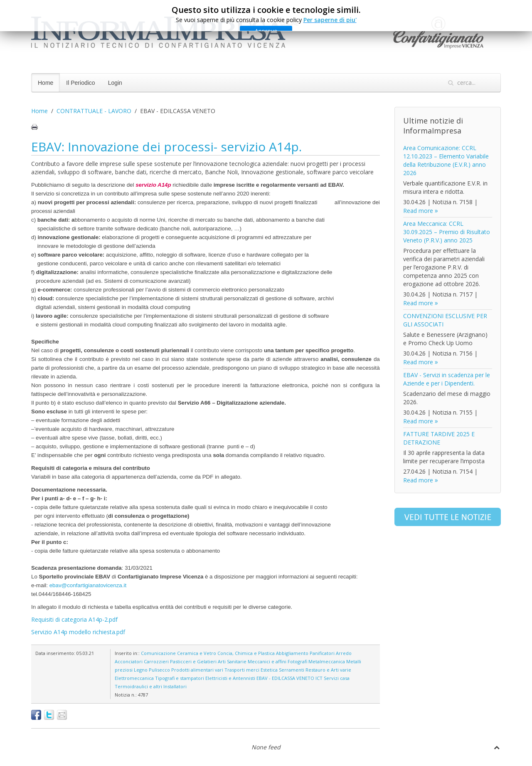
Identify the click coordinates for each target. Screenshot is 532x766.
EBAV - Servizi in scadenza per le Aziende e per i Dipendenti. (447, 379)
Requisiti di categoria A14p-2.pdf (74, 619)
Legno (141, 670)
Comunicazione (158, 653)
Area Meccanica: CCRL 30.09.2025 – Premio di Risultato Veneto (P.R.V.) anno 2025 (447, 232)
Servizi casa (337, 678)
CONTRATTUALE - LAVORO (94, 111)
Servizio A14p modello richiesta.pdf (78, 632)
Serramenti (292, 670)
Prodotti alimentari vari (197, 670)
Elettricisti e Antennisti (230, 678)
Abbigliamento (292, 653)
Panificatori (322, 653)
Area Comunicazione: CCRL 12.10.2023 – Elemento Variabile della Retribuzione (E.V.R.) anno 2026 (446, 160)
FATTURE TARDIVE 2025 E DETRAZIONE (439, 438)
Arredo (344, 653)
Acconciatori (129, 661)
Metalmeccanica (327, 661)
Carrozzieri (156, 661)
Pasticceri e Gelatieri (193, 661)
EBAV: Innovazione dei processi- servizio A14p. (166, 147)
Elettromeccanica (134, 678)
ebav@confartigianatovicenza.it (88, 585)
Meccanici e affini (267, 661)
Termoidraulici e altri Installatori (151, 686)
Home (46, 83)
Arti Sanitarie (232, 661)
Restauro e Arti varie (328, 670)
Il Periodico (80, 83)
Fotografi (297, 661)
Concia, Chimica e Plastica (246, 653)
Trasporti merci (242, 670)
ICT (319, 678)
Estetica (269, 670)
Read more (418, 211)
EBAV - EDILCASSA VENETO (285, 678)
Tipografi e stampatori (180, 678)
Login (115, 83)
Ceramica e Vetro (197, 653)
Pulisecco (159, 670)
